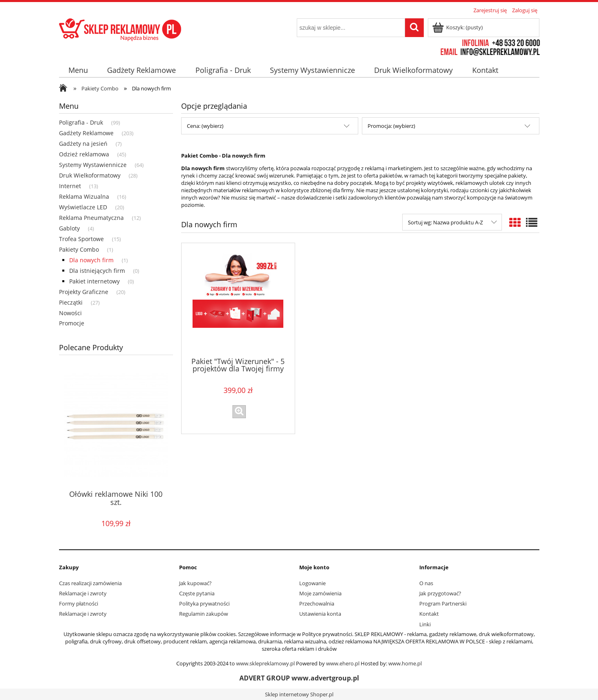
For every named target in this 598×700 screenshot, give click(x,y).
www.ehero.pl (343, 663)
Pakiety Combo (79, 249)
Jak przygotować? (440, 593)
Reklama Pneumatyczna (91, 218)
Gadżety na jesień (83, 144)
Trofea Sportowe (81, 239)
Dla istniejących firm (97, 271)
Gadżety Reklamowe (86, 133)
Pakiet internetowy (94, 281)
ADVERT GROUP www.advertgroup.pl (299, 678)
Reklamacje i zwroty (83, 593)
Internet (70, 186)
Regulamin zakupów (204, 614)
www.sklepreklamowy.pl (265, 663)
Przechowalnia (317, 603)
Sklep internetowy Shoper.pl (299, 694)
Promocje (72, 323)
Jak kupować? (195, 583)
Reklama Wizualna (84, 196)
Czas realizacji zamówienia (90, 583)
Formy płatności (79, 603)
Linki (425, 624)
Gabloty (69, 228)
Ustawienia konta (320, 614)
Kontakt (429, 614)
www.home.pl (405, 663)
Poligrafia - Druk (81, 122)
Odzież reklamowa (84, 154)
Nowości (70, 313)
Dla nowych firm (91, 260)
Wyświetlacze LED (83, 207)
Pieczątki (71, 302)
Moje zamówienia (320, 593)
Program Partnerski (443, 603)
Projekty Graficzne (84, 292)
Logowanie (312, 583)
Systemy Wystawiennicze (93, 165)
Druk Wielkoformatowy (90, 175)
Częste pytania (197, 593)
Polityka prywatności (204, 603)
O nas (426, 583)
